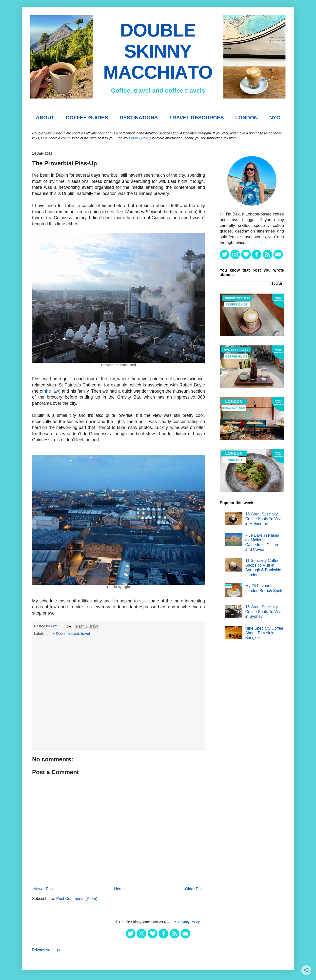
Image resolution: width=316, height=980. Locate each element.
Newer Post (44, 889)
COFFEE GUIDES (87, 117)
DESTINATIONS (139, 117)
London (247, 117)
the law (52, 391)
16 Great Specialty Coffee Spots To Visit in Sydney (263, 612)
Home (119, 889)
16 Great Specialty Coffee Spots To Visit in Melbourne (263, 519)
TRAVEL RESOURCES (197, 117)
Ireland (74, 634)
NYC (275, 117)
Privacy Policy (140, 138)
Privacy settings (46, 950)
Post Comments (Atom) (77, 899)
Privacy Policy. (189, 922)
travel (85, 634)
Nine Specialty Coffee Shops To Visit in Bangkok (264, 633)
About (45, 117)
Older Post (194, 889)
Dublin (61, 634)
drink (50, 634)
